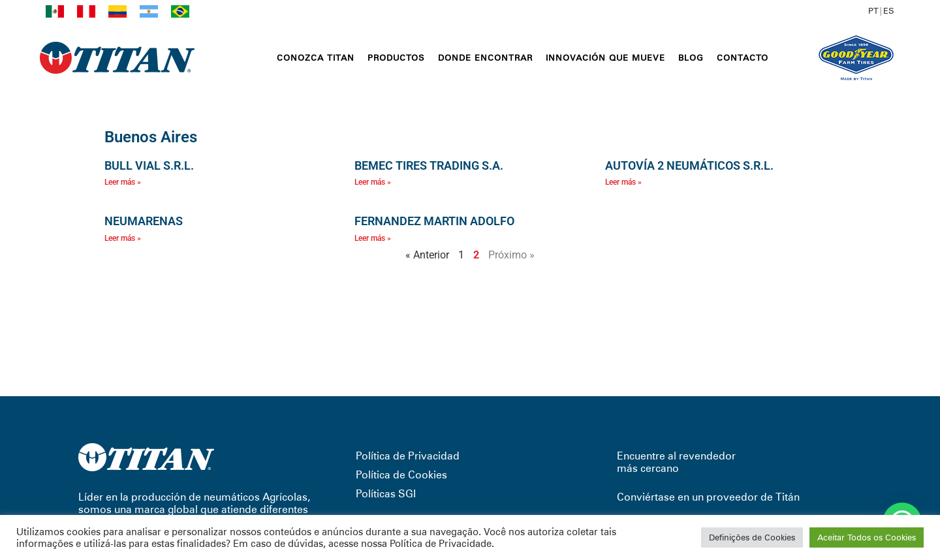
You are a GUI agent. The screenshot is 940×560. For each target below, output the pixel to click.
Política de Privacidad (408, 456)
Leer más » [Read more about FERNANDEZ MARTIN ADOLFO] (373, 238)
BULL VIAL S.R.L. (149, 165)
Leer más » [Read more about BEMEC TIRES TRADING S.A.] (373, 182)
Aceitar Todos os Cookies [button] (867, 537)
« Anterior (427, 255)
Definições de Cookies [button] (752, 537)
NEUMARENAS (144, 221)
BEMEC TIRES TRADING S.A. (429, 165)
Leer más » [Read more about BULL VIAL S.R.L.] (123, 182)
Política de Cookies (401, 475)
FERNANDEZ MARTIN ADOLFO (434, 221)
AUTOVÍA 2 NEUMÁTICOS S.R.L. (689, 165)
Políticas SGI (386, 494)
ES (889, 10)
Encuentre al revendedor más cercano (676, 462)
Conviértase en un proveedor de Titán (708, 497)
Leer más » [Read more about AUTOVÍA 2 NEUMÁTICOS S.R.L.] (623, 182)
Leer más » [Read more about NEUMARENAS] (123, 238)
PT (873, 10)
